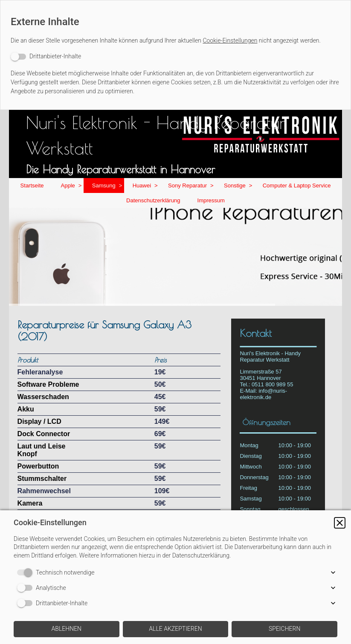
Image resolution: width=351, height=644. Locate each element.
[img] (176, 257)
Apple (68, 185)
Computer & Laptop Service (297, 185)
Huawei (142, 185)
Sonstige (235, 185)
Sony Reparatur (187, 185)
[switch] (46, 56)
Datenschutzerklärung (153, 200)
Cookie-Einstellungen (230, 40)
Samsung (104, 185)
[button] (340, 523)
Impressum (211, 200)
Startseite (32, 185)
